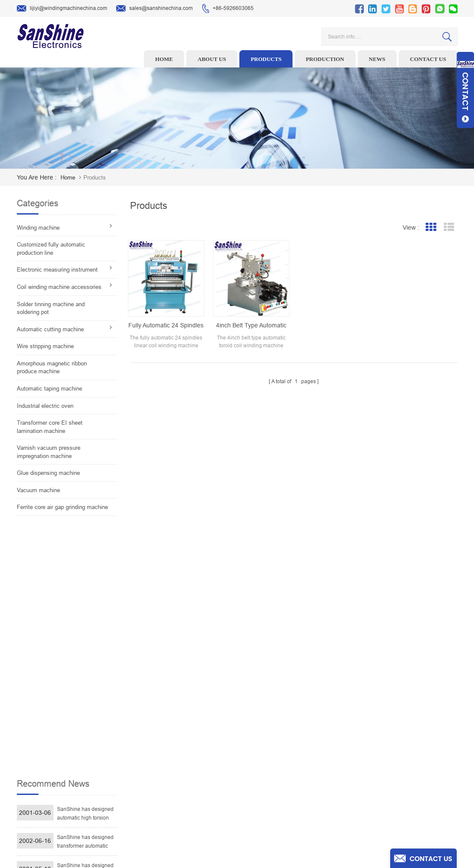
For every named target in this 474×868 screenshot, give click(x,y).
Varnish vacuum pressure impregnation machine (49, 452)
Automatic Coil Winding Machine (205, 778)
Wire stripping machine (45, 346)
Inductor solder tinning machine (205, 791)
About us (212, 59)
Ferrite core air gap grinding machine (62, 507)
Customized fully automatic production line (51, 249)
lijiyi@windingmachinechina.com (62, 9)
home (68, 178)
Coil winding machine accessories (59, 287)
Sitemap (285, 791)
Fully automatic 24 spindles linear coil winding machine (166, 326)
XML (281, 805)
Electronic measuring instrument (57, 270)
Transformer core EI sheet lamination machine (50, 427)
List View (449, 227)
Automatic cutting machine (50, 329)
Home (164, 59)
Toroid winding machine (195, 711)
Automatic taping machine (49, 389)
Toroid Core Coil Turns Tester (201, 765)
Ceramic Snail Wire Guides (198, 738)
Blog (281, 778)
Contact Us (288, 765)
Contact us (428, 59)
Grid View (431, 227)
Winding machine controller (199, 751)
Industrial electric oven (45, 406)
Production (325, 59)
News (377, 59)
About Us (286, 738)
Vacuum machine (38, 490)
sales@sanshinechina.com (154, 9)
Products (266, 59)
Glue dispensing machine (48, 473)
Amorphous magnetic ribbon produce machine (52, 368)
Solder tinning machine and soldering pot (51, 308)
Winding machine (38, 228)
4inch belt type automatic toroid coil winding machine (251, 326)
